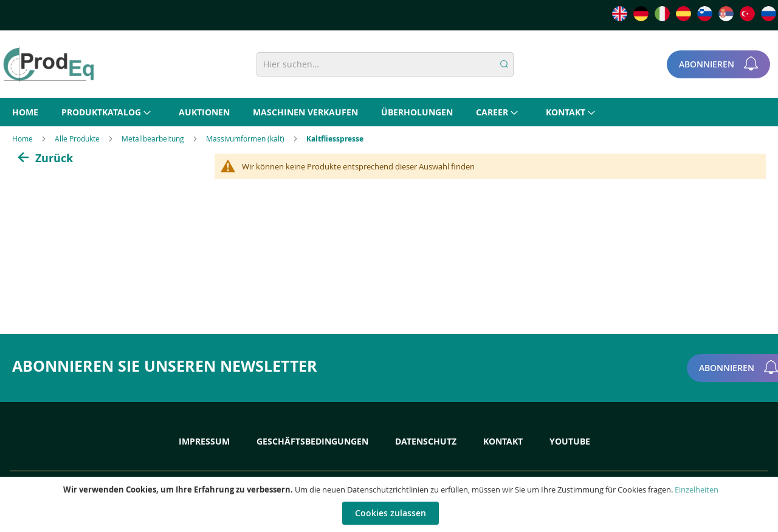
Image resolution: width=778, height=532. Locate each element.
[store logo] (49, 64)
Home (23, 138)
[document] (391, 504)
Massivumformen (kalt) (246, 138)
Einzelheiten (697, 489)
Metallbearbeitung (154, 138)
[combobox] (385, 64)
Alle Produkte (78, 138)
